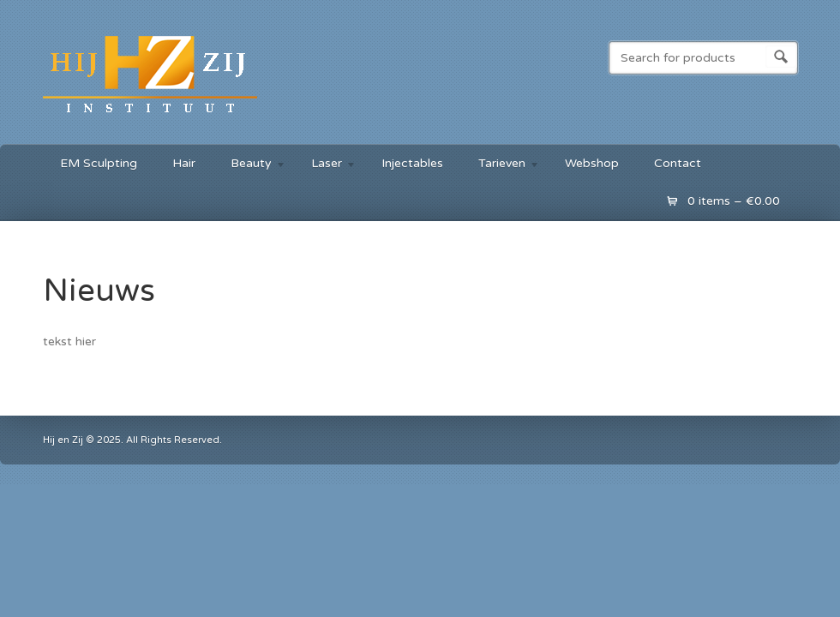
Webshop (592, 163)
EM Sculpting (99, 163)
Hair (184, 163)
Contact (678, 163)
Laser (325, 166)
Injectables (412, 163)
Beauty (250, 166)
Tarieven (501, 166)
